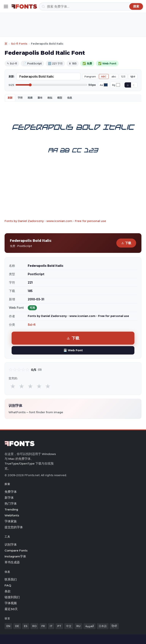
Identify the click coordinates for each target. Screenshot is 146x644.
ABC (104, 76)
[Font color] (106, 85)
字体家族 (11, 521)
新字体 (9, 498)
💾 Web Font (73, 350)
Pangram (90, 76)
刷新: (12, 76)
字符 (20, 98)
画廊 (30, 98)
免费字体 (11, 492)
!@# (133, 76)
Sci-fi (32, 325)
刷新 (10, 98)
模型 (60, 98)
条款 (8, 591)
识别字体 (11, 545)
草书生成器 (12, 562)
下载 (126, 243)
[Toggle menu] (6, 6)
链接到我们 (12, 597)
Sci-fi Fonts (19, 44)
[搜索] (91, 6)
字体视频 (11, 603)
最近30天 (11, 609)
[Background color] (118, 85)
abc (114, 76)
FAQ (8, 585)
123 (123, 76)
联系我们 (11, 579)
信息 (70, 98)
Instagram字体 (15, 556)
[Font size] (51, 85)
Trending (11, 509)
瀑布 (40, 98)
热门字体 (11, 504)
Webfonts (12, 515)
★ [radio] (13, 386)
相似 (50, 98)
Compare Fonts (16, 550)
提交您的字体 (14, 527)
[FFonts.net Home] (24, 6)
